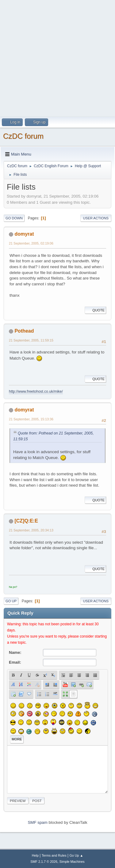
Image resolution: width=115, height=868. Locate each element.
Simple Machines (72, 862)
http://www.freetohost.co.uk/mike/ (36, 392)
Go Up (11, 601)
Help (35, 855)
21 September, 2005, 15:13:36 (31, 419)
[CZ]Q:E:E (26, 521)
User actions (96, 218)
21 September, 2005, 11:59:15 (31, 340)
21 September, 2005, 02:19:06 (31, 243)
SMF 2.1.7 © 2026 (44, 862)
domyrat (24, 234)
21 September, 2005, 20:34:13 (31, 530)
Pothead (24, 331)
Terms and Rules (54, 855)
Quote (95, 310)
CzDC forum (23, 136)
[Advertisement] (57, 58)
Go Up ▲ (76, 855)
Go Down (14, 218)
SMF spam (37, 822)
